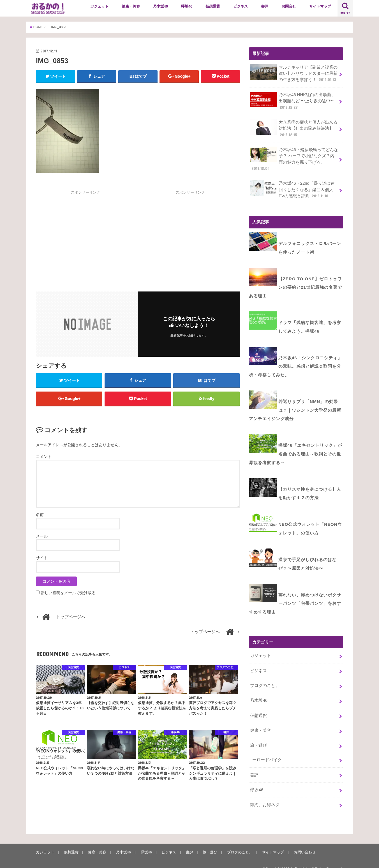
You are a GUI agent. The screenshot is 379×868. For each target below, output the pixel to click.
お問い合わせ (303, 843)
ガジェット (99, 6)
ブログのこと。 (265, 677)
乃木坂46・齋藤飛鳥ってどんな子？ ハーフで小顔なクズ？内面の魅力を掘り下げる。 (294, 158)
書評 (265, 6)
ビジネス (241, 6)
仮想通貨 (213, 6)
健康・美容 (131, 6)
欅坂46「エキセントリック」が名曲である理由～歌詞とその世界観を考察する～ (295, 449)
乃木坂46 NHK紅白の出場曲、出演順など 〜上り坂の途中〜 (293, 100)
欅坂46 (187, 6)
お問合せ (289, 6)
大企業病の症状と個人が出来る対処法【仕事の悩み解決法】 (294, 128)
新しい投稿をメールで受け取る (68, 593)
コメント (44, 457)
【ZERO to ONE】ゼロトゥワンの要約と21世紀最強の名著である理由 (295, 285)
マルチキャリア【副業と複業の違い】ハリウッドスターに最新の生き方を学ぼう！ (294, 73)
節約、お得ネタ (265, 795)
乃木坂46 (160, 6)
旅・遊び (258, 737)
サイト (42, 558)
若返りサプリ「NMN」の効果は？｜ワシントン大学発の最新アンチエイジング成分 (295, 406)
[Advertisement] (85, 235)
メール (42, 537)
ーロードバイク (267, 751)
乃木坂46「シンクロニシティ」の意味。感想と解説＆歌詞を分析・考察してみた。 (295, 363)
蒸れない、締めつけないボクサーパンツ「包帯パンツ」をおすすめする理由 (295, 596)
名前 (40, 515)
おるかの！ (300, 859)
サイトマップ (320, 6)
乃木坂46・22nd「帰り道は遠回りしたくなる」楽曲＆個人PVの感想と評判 (292, 188)
